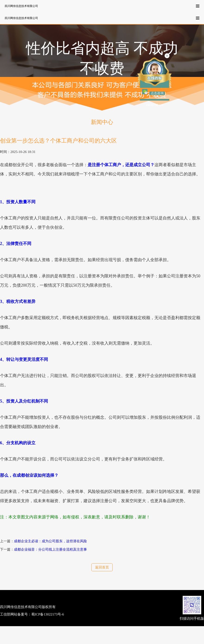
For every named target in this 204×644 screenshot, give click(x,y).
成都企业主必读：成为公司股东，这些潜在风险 (50, 541)
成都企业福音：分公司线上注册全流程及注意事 (50, 549)
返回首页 (102, 567)
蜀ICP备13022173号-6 (48, 614)
